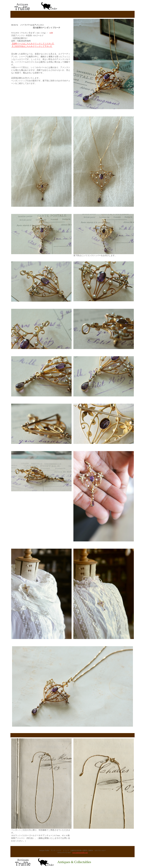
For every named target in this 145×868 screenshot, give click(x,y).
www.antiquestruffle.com (80, 853)
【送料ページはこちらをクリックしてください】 (33, 44)
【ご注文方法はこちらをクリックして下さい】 (32, 46)
